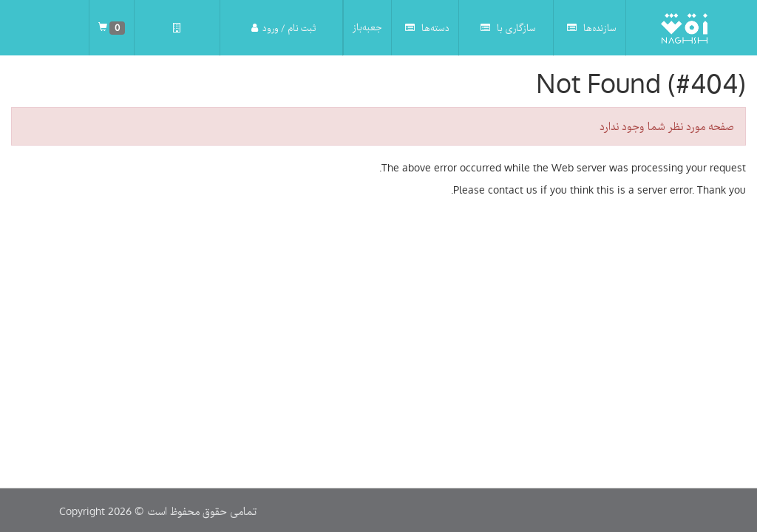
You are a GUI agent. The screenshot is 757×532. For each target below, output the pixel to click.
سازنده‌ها (592, 28)
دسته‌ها (427, 28)
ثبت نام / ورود (284, 28)
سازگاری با (508, 28)
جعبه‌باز (367, 27)
